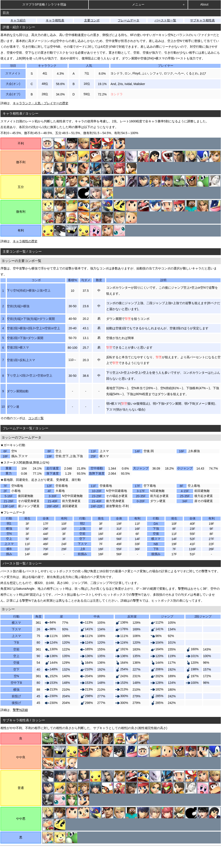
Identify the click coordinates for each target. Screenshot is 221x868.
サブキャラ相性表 (202, 20)
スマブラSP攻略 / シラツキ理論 (44, 4)
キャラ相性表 (55, 20)
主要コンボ (92, 20)
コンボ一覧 (36, 418)
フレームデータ (128, 20)
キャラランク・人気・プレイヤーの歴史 (41, 103)
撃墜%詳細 (20, 710)
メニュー (138, 4)
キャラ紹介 (18, 20)
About (204, 4)
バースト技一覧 (165, 20)
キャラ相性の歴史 (25, 241)
